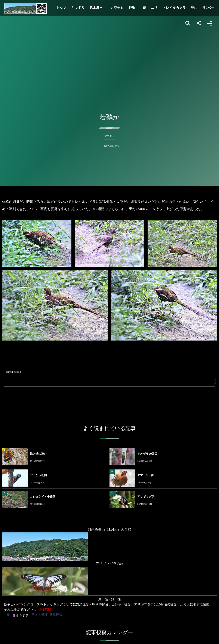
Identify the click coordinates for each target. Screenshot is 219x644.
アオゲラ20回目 (147, 454)
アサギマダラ (146, 497)
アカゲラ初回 (38, 475)
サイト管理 (40, 615)
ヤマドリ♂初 (145, 475)
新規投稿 (56, 615)
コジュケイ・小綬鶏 (43, 497)
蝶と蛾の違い (38, 454)
